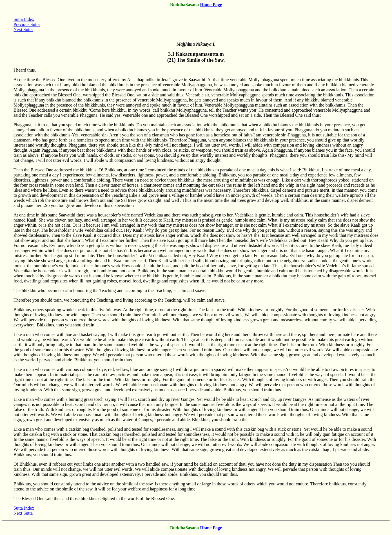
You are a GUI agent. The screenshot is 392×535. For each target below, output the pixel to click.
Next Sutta (23, 29)
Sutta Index (24, 19)
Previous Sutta (27, 24)
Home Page (211, 5)
